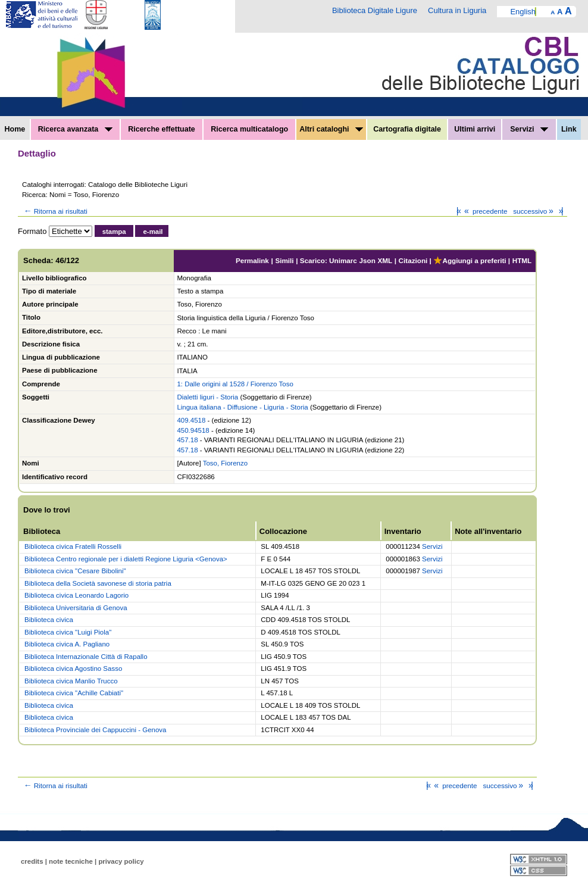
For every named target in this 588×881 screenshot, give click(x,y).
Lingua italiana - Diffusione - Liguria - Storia (242, 407)
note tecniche (71, 861)
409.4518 (191, 420)
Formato (32, 231)
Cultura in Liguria (457, 10)
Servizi (529, 129)
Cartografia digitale (407, 129)
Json (367, 260)
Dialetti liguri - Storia (207, 397)
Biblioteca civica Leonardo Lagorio (76, 595)
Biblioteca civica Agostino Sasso (73, 668)
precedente (485, 211)
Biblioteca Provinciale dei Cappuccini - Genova (95, 730)
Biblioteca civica (49, 620)
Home (15, 129)
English (523, 12)
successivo (534, 211)
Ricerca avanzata (75, 129)
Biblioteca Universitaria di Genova (76, 608)
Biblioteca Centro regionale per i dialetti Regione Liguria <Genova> (126, 559)
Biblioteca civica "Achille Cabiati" (74, 693)
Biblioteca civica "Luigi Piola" (68, 632)
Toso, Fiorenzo (225, 463)
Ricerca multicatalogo (249, 129)
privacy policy (121, 861)
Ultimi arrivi (475, 129)
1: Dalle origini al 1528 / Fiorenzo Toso (235, 384)
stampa (114, 232)
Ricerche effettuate (162, 129)
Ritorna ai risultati (55, 211)
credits (32, 861)
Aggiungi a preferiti (470, 260)
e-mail (153, 232)
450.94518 (193, 430)
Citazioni (413, 260)
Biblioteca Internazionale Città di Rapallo (86, 657)
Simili (284, 260)
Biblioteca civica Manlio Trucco (71, 681)
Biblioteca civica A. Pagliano (67, 644)
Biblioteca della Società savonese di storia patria (98, 583)
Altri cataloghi (331, 129)
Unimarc (343, 260)
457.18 (187, 440)
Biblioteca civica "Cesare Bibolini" (75, 571)
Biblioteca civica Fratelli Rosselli (73, 546)
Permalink (252, 260)
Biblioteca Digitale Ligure (375, 10)
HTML (522, 260)
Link (569, 129)
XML (385, 260)
